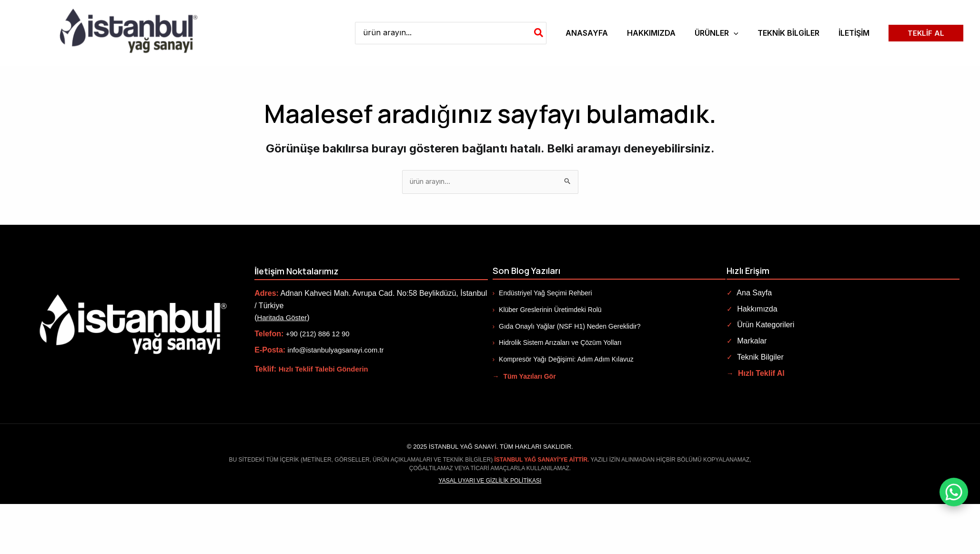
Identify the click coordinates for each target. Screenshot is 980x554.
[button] (717, 33)
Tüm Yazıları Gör (524, 377)
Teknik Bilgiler (755, 358)
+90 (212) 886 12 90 (320, 335)
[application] (734, 33)
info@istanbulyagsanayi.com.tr (340, 350)
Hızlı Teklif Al (756, 374)
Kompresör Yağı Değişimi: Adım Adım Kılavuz (563, 360)
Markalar (747, 342)
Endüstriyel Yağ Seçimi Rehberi (542, 294)
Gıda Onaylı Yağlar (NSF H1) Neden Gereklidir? (567, 327)
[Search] (539, 33)
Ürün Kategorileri (761, 326)
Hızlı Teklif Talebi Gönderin (327, 370)
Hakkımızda (752, 309)
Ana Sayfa (749, 294)
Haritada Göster (284, 318)
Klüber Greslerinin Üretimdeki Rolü (547, 310)
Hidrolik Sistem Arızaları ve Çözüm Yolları (557, 343)
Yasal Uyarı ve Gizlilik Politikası (490, 481)
